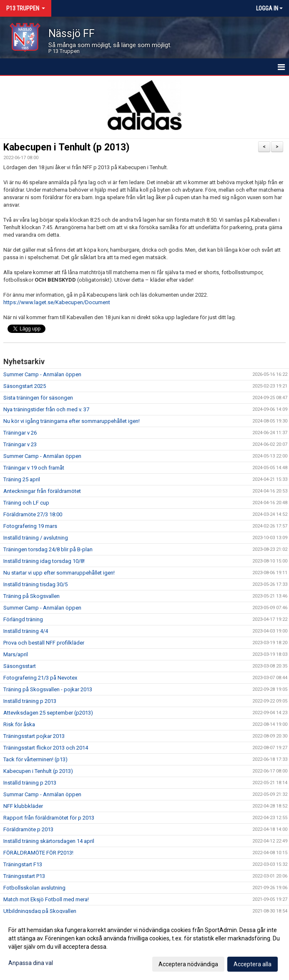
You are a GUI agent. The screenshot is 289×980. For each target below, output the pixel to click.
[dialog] (144, 947)
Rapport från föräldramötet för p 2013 (49, 818)
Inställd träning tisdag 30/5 (35, 584)
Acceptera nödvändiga (188, 964)
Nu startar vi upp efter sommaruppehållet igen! (59, 573)
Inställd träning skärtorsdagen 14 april (49, 841)
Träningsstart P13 (24, 876)
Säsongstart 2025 (25, 386)
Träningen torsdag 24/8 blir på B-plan (48, 549)
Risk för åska (19, 724)
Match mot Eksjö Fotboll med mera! (46, 899)
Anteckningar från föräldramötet (42, 491)
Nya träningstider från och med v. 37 (46, 409)
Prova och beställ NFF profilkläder (44, 643)
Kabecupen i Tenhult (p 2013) (67, 147)
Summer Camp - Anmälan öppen (42, 374)
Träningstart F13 (23, 864)
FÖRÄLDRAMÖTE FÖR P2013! (38, 853)
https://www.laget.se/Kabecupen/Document (57, 302)
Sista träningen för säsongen (38, 398)
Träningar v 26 (20, 433)
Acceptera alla (253, 964)
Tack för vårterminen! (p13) (35, 759)
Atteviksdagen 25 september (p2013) (48, 713)
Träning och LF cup (26, 503)
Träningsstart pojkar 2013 (34, 736)
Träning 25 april (22, 479)
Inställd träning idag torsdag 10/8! (44, 561)
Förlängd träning (23, 619)
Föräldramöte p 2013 (28, 829)
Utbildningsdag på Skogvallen (40, 911)
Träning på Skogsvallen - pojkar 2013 (48, 689)
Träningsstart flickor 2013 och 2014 (46, 748)
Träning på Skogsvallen (31, 596)
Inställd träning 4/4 (26, 631)
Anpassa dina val (31, 963)
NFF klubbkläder (23, 806)
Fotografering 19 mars (30, 526)
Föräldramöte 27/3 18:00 (33, 514)
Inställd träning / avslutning (36, 538)
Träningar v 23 (20, 444)
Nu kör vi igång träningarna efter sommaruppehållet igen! (72, 421)
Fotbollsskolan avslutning (34, 888)
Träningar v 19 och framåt (34, 468)
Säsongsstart (20, 666)
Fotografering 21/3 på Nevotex (40, 678)
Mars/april (16, 654)
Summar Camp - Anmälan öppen (42, 794)
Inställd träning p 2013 (30, 701)
